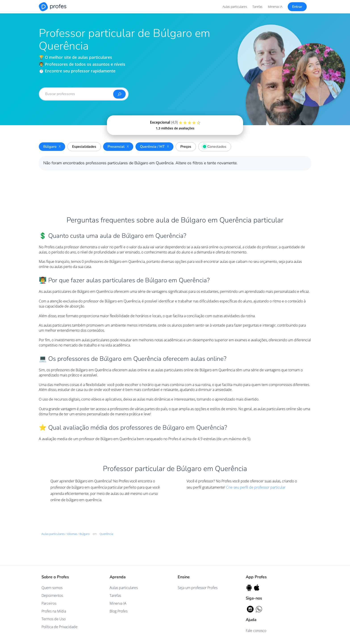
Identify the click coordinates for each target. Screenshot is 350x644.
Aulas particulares (235, 7)
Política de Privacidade (59, 627)
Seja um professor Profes (198, 588)
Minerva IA (275, 7)
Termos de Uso (54, 619)
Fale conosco (256, 631)
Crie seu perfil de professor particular (256, 487)
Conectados (214, 146)
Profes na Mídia (54, 611)
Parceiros (49, 603)
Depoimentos (52, 595)
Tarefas (257, 7)
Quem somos (52, 588)
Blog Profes (119, 611)
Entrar (297, 7)
